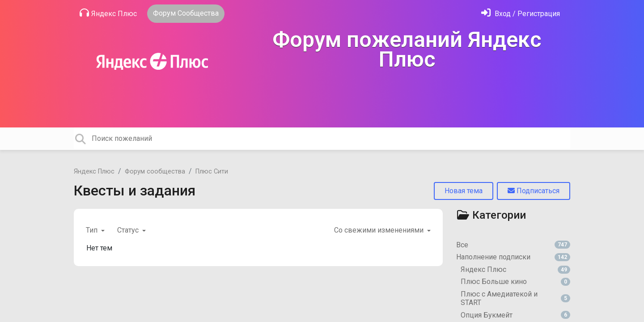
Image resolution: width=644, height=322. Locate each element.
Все (513, 245)
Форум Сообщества (186, 13)
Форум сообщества (155, 172)
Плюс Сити (212, 172)
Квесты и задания (135, 191)
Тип (93, 230)
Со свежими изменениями (380, 230)
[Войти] (521, 14)
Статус (129, 230)
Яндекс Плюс (108, 13)
